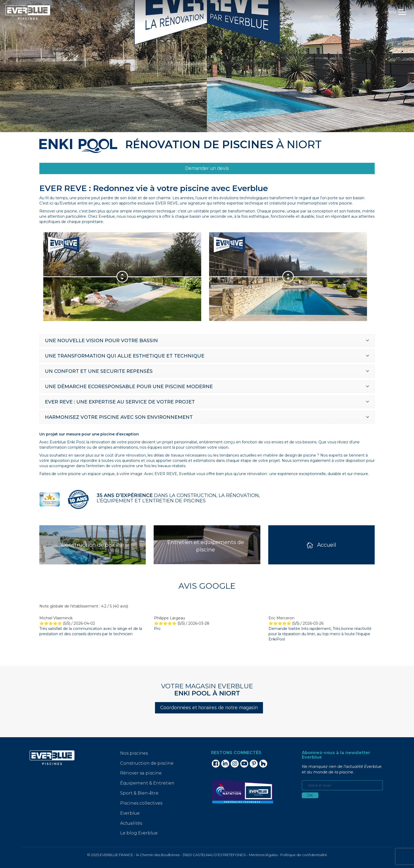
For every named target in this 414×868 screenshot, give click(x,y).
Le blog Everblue (139, 833)
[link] (207, 168)
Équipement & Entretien (147, 783)
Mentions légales (263, 855)
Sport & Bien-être (139, 793)
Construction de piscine (147, 763)
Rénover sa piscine (141, 773)
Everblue (130, 813)
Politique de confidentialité (304, 855)
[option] (118, 277)
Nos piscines (134, 753)
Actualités (131, 823)
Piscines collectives (141, 803)
